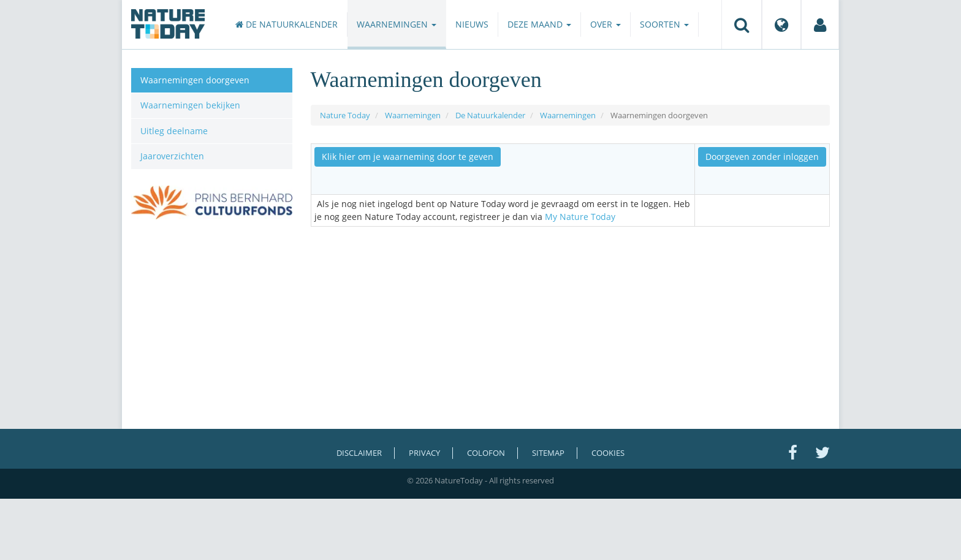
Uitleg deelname (174, 131)
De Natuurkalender (287, 24)
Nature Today (345, 115)
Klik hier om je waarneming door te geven (408, 157)
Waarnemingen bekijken (190, 105)
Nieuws (472, 24)
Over (606, 24)
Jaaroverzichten (172, 156)
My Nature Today (580, 217)
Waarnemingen (397, 24)
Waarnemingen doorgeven (195, 80)
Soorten (664, 24)
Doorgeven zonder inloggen (762, 157)
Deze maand (539, 24)
